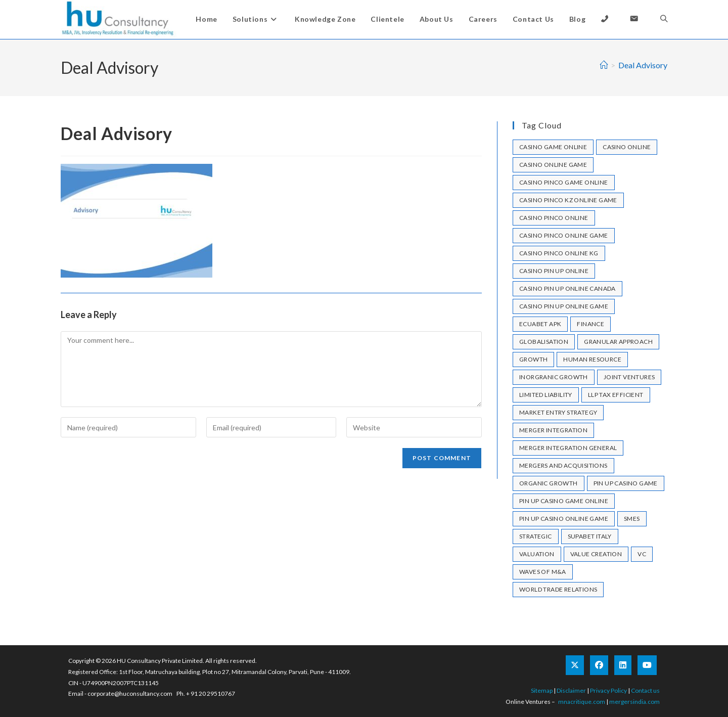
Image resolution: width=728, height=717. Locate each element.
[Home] (604, 65)
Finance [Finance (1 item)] (590, 324)
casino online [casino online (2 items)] (627, 147)
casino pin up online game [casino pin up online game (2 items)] (564, 306)
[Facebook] (599, 665)
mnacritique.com (582, 702)
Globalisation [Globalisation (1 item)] (544, 342)
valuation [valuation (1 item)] (537, 554)
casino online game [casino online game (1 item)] (553, 165)
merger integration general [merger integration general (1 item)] (568, 448)
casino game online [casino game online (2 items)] (553, 147)
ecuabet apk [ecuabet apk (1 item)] (540, 324)
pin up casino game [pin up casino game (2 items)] (626, 483)
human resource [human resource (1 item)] (592, 359)
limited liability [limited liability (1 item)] (546, 395)
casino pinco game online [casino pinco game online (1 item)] (564, 182)
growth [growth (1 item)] (533, 359)
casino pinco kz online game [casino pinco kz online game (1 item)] (568, 200)
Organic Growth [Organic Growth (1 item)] (549, 483)
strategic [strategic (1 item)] (536, 536)
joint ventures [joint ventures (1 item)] (629, 377)
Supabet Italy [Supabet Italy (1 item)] (590, 536)
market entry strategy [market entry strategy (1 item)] (558, 412)
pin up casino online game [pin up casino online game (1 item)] (564, 519)
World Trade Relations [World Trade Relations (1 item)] (558, 589)
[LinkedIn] (623, 665)
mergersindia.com (634, 702)
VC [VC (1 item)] (642, 554)
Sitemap (542, 690)
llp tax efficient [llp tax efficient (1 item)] (616, 395)
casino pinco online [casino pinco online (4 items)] (554, 218)
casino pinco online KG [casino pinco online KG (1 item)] (559, 253)
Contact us (645, 690)
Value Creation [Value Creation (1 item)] (596, 554)
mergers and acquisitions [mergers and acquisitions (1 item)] (563, 465)
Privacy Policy (608, 690)
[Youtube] (647, 665)
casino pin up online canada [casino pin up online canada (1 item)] (567, 288)
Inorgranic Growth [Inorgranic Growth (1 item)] (554, 377)
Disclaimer (571, 690)
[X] (575, 665)
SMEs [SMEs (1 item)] (632, 519)
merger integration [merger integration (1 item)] (553, 430)
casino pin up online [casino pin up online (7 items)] (554, 271)
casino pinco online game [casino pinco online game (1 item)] (564, 235)
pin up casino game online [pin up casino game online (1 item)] (564, 501)
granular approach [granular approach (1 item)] (618, 342)
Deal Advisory (643, 65)
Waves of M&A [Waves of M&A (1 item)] (543, 572)
